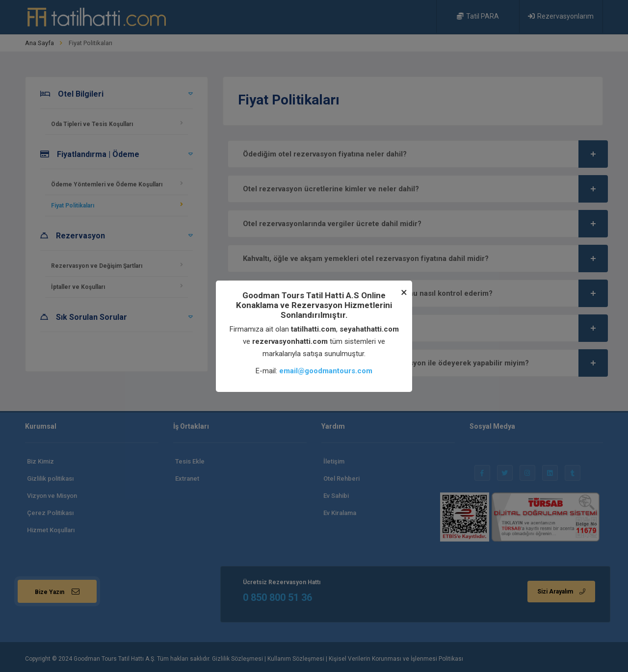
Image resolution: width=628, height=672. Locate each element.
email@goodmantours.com (326, 371)
